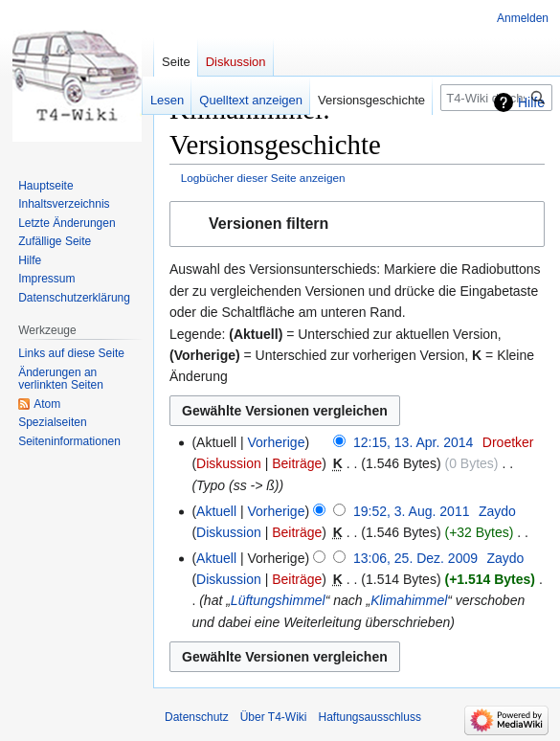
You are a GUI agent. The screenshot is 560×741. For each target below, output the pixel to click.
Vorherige (277, 442)
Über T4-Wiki (274, 717)
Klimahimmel (409, 600)
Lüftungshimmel (278, 600)
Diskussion (229, 463)
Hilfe (531, 102)
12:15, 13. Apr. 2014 (413, 442)
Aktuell (216, 511)
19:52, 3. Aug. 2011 (411, 511)
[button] (357, 225)
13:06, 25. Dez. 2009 (415, 558)
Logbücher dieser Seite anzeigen (263, 178)
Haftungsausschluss (370, 717)
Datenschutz (197, 717)
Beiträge (297, 463)
